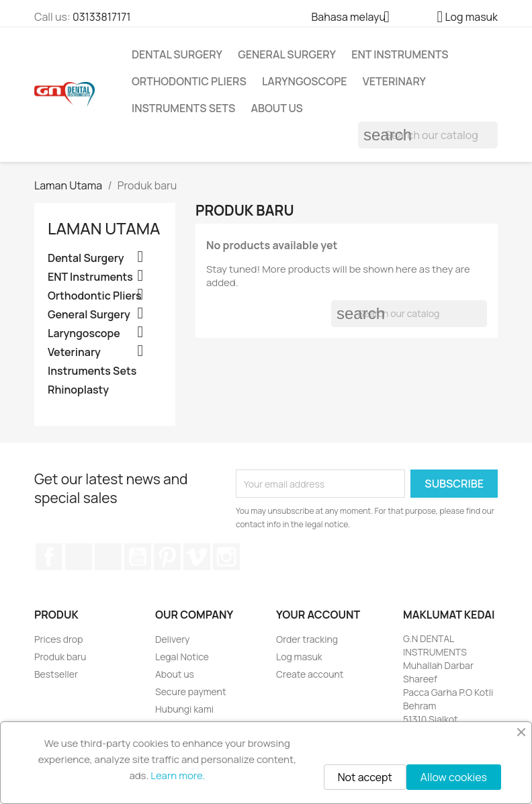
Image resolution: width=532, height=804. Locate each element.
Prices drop (58, 639)
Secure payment (191, 691)
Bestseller (56, 674)
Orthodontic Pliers (189, 81)
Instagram (226, 557)
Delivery (172, 639)
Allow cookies (454, 777)
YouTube (138, 557)
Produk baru (60, 657)
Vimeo (197, 557)
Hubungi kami (184, 709)
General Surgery (287, 54)
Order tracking (307, 639)
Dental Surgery (177, 54)
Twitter (79, 557)
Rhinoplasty (78, 390)
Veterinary (394, 81)
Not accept (365, 777)
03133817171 (102, 17)
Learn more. (178, 775)
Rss (108, 557)
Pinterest (167, 557)
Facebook (49, 557)
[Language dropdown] (355, 18)
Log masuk (299, 657)
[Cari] (428, 135)
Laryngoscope (305, 81)
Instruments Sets (183, 108)
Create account (310, 674)
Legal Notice (182, 657)
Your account (318, 615)
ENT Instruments (400, 54)
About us (276, 108)
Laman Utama (104, 228)
